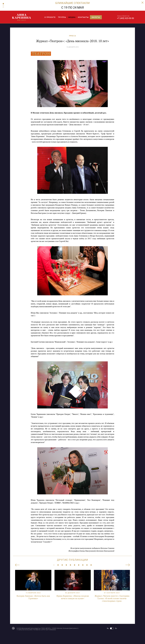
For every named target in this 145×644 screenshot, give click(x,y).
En (116, 628)
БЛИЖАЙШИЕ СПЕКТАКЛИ (72, 3)
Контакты (83, 17)
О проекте (50, 17)
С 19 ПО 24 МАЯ (73, 7)
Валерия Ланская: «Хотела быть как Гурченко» (33, 597)
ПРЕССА (73, 36)
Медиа (72, 17)
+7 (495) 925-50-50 (125, 18)
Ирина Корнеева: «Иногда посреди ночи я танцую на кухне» (73, 597)
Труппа (62, 17)
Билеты (96, 17)
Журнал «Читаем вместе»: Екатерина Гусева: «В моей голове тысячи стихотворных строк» (112, 598)
